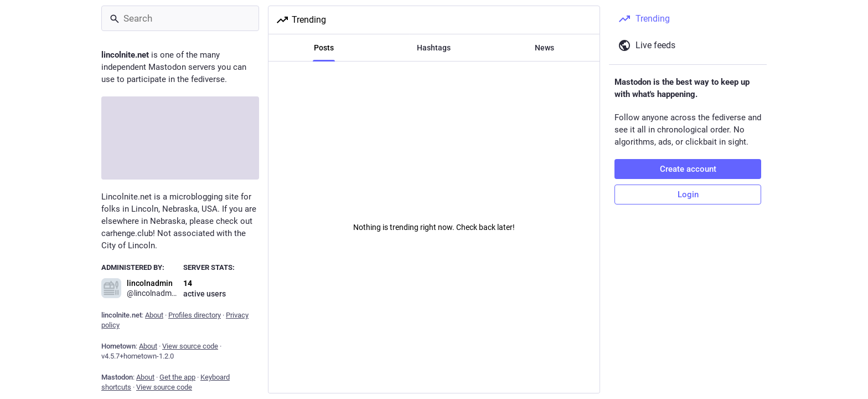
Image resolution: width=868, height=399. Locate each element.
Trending (301, 20)
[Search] (180, 18)
